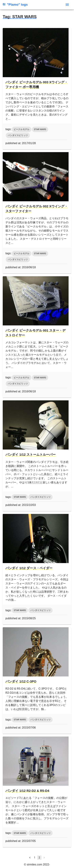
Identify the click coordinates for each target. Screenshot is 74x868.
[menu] (67, 5)
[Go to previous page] (30, 858)
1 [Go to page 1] (35, 858)
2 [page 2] (39, 858)
